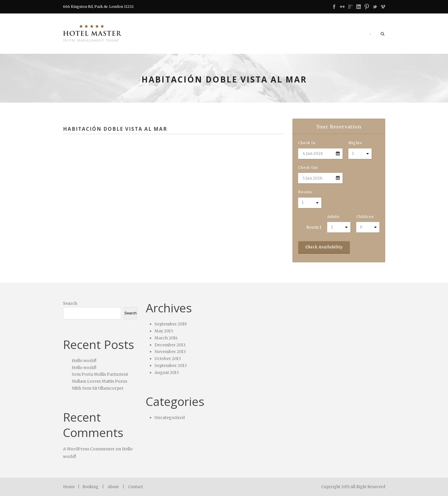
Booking (90, 487)
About (113, 487)
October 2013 (168, 359)
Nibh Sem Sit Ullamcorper (98, 388)
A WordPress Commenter (89, 449)
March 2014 (166, 338)
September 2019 (171, 324)
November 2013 (170, 352)
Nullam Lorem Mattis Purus (99, 381)
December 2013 (170, 345)
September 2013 (171, 366)
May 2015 (164, 331)
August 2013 (167, 373)
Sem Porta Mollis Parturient (100, 374)
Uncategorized (170, 418)
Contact (135, 487)
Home (69, 487)
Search (70, 303)
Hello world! (84, 361)
